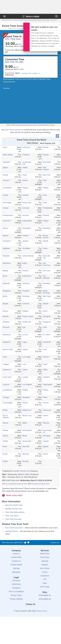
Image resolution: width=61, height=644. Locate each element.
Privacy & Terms (42, 611)
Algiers (5, 167)
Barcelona (7, 263)
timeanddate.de (45, 599)
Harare (25, 180)
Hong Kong (27, 203)
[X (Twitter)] (26, 609)
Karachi (25, 271)
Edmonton (26, 147)
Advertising (16, 584)
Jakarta (25, 241)
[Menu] (5, 16)
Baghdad (6, 248)
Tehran (45, 390)
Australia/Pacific (43, 125)
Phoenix (46, 215)
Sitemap (16, 568)
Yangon (46, 441)
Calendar (45, 561)
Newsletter (16, 572)
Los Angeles (27, 384)
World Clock (45, 554)
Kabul (25, 263)
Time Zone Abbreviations (15, 512)
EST (17, 67)
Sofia (45, 327)
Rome (45, 248)
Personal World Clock (35, 20)
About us (16, 554)
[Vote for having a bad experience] (28, 543)
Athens (6, 228)
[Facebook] (22, 609)
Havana (25, 188)
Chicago (6, 397)
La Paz (25, 335)
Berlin (5, 296)
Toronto (46, 403)
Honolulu (26, 208)
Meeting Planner (12, 531)
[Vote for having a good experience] (25, 543)
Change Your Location (30, 73)
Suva (45, 349)
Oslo (45, 180)
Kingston (26, 291)
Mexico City (27, 415)
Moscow (26, 454)
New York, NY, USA (14, 62)
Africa (9, 125)
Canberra (6, 370)
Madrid (25, 390)
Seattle (46, 304)
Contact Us (55, 543)
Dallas (5, 410)
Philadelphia (48, 208)
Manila (25, 403)
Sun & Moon (45, 568)
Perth (45, 203)
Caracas (6, 384)
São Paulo (47, 296)
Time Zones (45, 557)
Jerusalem (26, 248)
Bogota (6, 304)
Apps (45, 583)
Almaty (5, 175)
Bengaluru (7, 291)
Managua (26, 397)
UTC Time (54, 20)
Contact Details (16, 565)
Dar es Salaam (6, 416)
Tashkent (46, 377)
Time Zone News (12, 516)
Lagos (25, 342)
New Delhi (47, 162)
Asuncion (6, 221)
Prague (46, 221)
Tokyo (45, 397)
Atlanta (6, 236)
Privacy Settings (16, 599)
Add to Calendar (39, 79)
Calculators (45, 576)
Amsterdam (7, 188)
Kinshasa (26, 296)
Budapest (6, 342)
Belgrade (6, 283)
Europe (52, 125)
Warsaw (46, 423)
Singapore (47, 322)
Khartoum (26, 283)
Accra (5, 147)
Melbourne (26, 410)
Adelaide (6, 162)
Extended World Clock (21, 20)
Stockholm (47, 342)
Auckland (6, 241)
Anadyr (6, 195)
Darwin (6, 423)
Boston (6, 311)
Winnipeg (46, 436)
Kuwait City (27, 322)
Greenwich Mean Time (41, 484)
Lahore (25, 349)
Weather (45, 565)
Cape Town (7, 377)
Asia (35, 125)
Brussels (6, 327)
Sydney (46, 357)
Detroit (5, 436)
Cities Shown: (33, 143)
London (25, 377)
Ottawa (46, 188)
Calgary (6, 364)
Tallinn (45, 370)
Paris (45, 195)
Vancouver (47, 410)
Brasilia (6, 316)
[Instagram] (35, 609)
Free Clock (46, 20)
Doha (5, 446)
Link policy (16, 580)
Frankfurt (26, 155)
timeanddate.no (45, 595)
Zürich (45, 454)
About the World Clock (14, 505)
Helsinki (25, 195)
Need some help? (14, 495)
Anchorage (7, 203)
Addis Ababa (8, 155)
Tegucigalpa (48, 384)
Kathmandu (27, 276)
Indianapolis (27, 221)
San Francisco (47, 264)
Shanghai (47, 316)
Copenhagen (8, 403)
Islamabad (26, 228)
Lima (24, 364)
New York (47, 175)
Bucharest (7, 335)
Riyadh (46, 241)
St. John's (47, 335)
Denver (6, 430)
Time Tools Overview (13, 519)
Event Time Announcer (14, 130)
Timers (45, 572)
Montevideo (27, 441)
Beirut (5, 276)
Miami (25, 423)
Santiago (46, 283)
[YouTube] (39, 609)
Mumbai (25, 461)
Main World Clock (7, 20)
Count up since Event (23, 79)
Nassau (46, 155)
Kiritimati (26, 304)
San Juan (47, 271)
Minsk (25, 436)
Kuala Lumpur (28, 316)
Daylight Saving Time (21, 471)
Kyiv (24, 327)
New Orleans (46, 169)
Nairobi (46, 147)
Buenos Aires (8, 349)
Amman (6, 180)
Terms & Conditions (16, 592)
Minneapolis (27, 430)
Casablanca (7, 390)
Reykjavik (47, 228)
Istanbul (25, 236)
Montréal (26, 446)
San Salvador (46, 277)
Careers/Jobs (16, 557)
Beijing (5, 271)
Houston (26, 215)
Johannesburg (28, 256)
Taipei (45, 364)
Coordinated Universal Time (17, 484)
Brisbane (6, 322)
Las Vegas (26, 357)
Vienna (45, 415)
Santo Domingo (46, 292)
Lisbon (25, 370)
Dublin (5, 461)
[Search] (56, 16)
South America (27, 125)
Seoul (45, 311)
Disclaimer (16, 588)
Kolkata (25, 311)
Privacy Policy (16, 595)
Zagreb (46, 446)
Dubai (5, 454)
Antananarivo (8, 215)
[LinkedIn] (31, 609)
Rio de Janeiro (46, 237)
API (45, 579)
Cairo (5, 357)
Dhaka (5, 441)
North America (17, 125)
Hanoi (25, 175)
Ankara (6, 208)
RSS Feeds (45, 587)
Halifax (25, 167)
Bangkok (6, 256)
